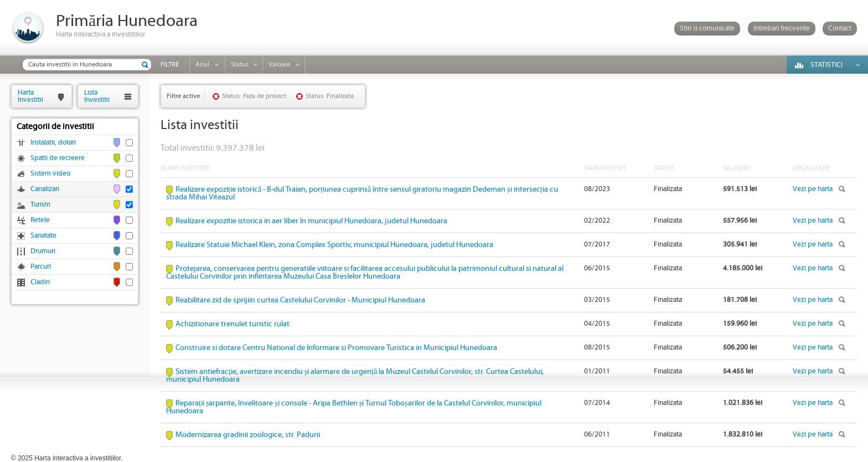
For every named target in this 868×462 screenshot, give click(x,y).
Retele (40, 220)
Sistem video (50, 174)
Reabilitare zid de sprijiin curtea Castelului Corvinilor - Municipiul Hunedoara (300, 300)
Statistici (826, 65)
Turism (40, 205)
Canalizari (45, 189)
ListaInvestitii (97, 96)
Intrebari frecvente (782, 29)
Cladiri (40, 282)
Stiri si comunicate (707, 29)
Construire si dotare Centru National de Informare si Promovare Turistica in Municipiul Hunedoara (336, 348)
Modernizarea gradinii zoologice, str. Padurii (248, 435)
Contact (840, 29)
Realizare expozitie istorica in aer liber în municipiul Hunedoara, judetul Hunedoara (311, 221)
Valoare (279, 65)
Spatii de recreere (58, 158)
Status (240, 65)
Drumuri (43, 251)
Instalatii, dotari (53, 143)
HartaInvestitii (30, 96)
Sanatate (43, 236)
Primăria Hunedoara (127, 21)
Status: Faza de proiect (254, 96)
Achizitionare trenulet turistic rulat (232, 324)
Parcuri (41, 267)
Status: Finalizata (330, 96)
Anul (202, 65)
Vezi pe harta (813, 189)
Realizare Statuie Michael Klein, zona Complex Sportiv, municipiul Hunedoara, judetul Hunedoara (334, 245)
